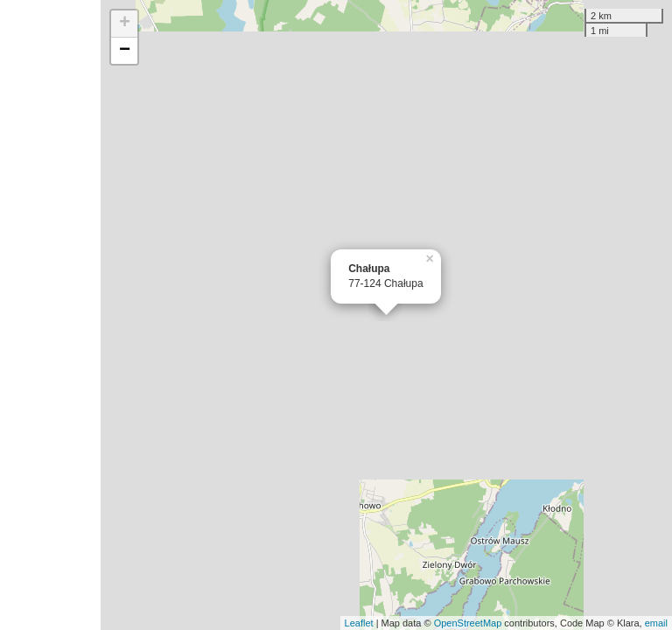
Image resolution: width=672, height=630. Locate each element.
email (656, 623)
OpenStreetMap (468, 623)
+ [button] (125, 24)
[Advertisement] (50, 315)
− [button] (125, 51)
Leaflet (359, 623)
